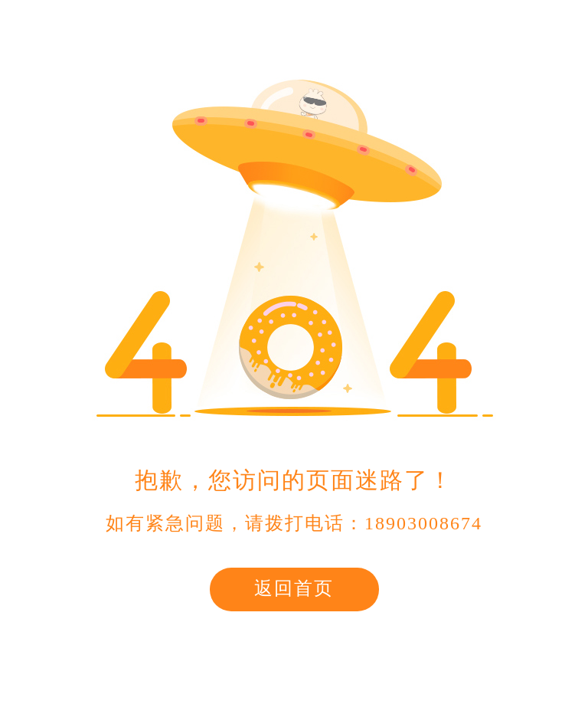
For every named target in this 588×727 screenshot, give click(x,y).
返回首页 (294, 588)
